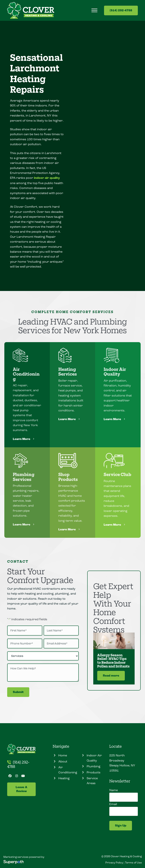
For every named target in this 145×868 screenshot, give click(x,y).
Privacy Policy (114, 863)
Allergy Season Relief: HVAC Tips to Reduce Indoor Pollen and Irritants (113, 660)
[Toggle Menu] (94, 10)
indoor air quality (47, 178)
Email (113, 804)
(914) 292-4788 (121, 10)
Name (114, 790)
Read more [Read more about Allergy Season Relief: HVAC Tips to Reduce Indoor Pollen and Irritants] (111, 676)
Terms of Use (133, 863)
